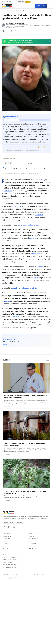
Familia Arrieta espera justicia (25, 288)
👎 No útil (46, 147)
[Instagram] (9, 557)
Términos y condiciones (10, 588)
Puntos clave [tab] (26, 120)
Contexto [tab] (42, 120)
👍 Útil (39, 147)
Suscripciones (33, 579)
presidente (8, 191)
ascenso (7, 301)
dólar (36, 278)
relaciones (39, 215)
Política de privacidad (9, 590)
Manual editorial (8, 593)
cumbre (18, 206)
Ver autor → (47, 391)
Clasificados (32, 574)
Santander (6, 571)
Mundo (5, 576)
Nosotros (31, 566)
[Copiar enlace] (11, 31)
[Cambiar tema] (50, 2)
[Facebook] (5, 557)
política (16, 317)
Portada (4, 11)
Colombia (6, 574)
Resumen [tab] (11, 120)
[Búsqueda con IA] (41, 6)
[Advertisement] (26, 371)
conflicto (5, 262)
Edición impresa (9, 552)
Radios (31, 571)
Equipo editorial (33, 569)
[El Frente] (8, 6)
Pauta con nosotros (34, 576)
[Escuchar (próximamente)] (16, 31)
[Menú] (50, 6)
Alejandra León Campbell (16, 23)
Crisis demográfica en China (29, 225)
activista (33, 238)
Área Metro (6, 569)
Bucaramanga (7, 566)
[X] (14, 557)
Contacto (20, 552)
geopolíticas (39, 180)
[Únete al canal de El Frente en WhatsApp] (26, 41)
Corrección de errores (10, 597)
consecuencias (36, 254)
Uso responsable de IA (10, 595)
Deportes (6, 579)
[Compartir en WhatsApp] (7, 31)
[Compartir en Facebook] (3, 31)
